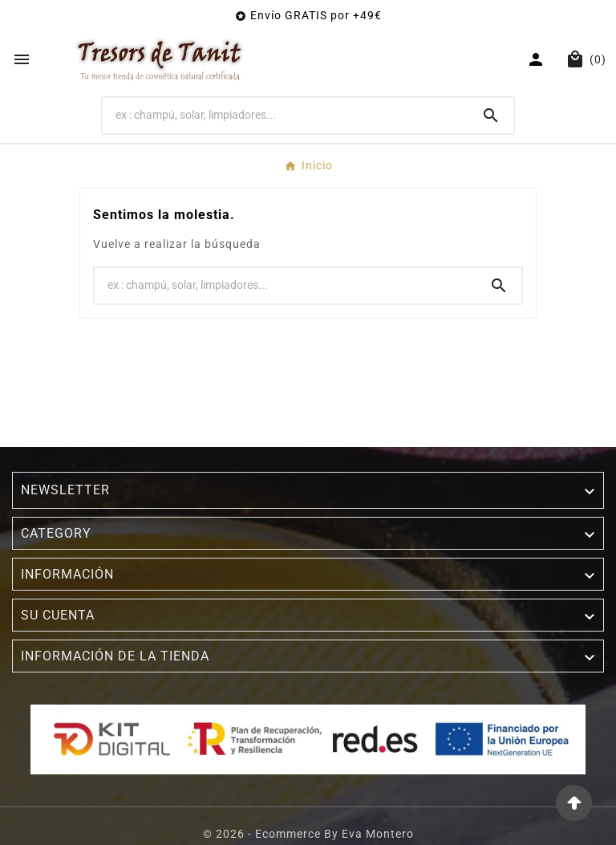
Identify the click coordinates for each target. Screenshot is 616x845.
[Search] (491, 116)
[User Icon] (538, 59)
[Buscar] (286, 115)
